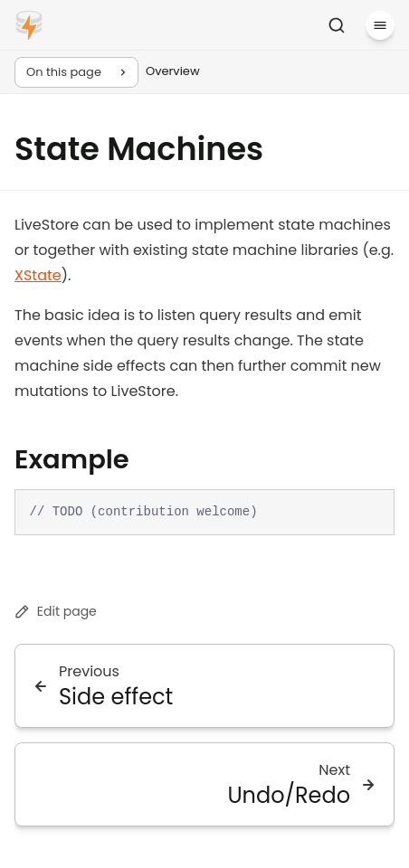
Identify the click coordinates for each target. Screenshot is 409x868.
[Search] (337, 25)
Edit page (56, 611)
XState (38, 275)
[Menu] (380, 25)
